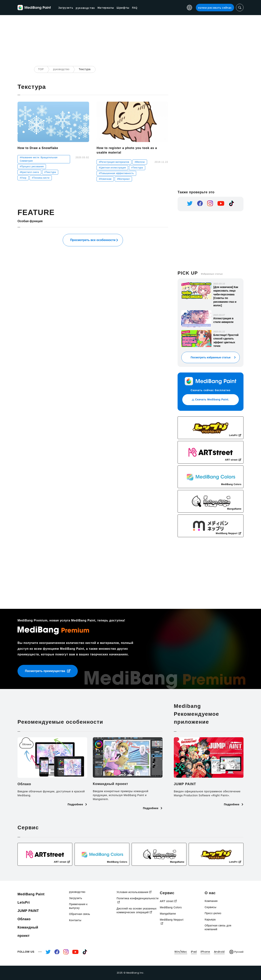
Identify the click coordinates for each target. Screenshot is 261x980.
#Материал (123, 179)
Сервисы (211, 907)
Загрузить (83, 7)
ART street (168, 901)
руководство (61, 69)
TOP (41, 69)
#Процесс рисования (32, 167)
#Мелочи (140, 162)
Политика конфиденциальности (138, 900)
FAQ (152, 7)
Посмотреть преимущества (48, 671)
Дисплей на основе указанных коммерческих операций (137, 910)
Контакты (75, 920)
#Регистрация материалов (114, 162)
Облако (24, 919)
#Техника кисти (41, 178)
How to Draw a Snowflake (38, 148)
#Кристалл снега (29, 172)
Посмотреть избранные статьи (211, 357)
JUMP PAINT (28, 911)
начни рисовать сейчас (215, 8)
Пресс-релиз (213, 913)
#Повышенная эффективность (116, 173)
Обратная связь (80, 914)
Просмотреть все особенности (93, 240)
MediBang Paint (31, 894)
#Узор (23, 178)
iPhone (205, 952)
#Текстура (50, 172)
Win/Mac (181, 952)
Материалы (123, 7)
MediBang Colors (171, 907)
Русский (236, 952)
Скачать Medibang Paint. (211, 399)
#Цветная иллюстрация (112, 168)
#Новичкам (105, 179)
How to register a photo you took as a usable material (127, 150)
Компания (211, 901)
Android (219, 952)
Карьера (210, 919)
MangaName (168, 914)
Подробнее (77, 804)
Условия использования (134, 892)
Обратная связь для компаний (218, 927)
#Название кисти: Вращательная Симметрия (39, 159)
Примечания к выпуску (78, 906)
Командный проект (28, 932)
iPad (194, 952)
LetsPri (24, 902)
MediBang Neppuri (172, 922)
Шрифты (140, 7)
